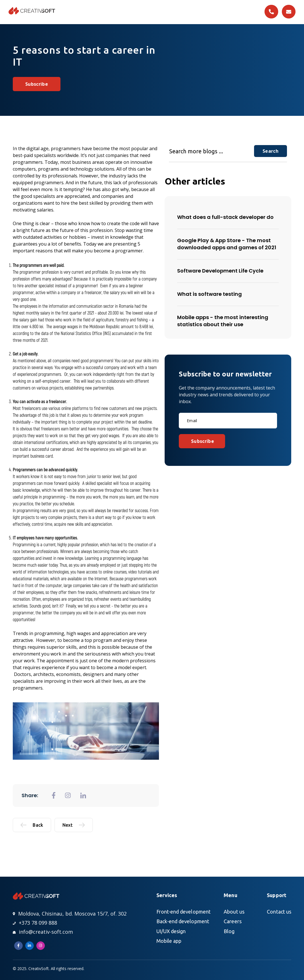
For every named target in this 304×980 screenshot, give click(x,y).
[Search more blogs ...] (211, 151)
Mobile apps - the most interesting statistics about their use (223, 321)
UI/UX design (171, 931)
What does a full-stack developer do (225, 217)
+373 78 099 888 (35, 923)
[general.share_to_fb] (54, 795)
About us (234, 912)
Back (32, 825)
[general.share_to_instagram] (68, 795)
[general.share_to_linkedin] (83, 795)
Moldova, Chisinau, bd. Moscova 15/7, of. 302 (70, 914)
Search (271, 151)
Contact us (279, 912)
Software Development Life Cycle (220, 271)
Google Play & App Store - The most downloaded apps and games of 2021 (227, 244)
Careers (233, 921)
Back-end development (183, 921)
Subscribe (37, 84)
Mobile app (169, 941)
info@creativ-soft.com (43, 932)
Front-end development (184, 912)
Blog (229, 931)
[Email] (228, 421)
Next (74, 825)
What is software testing (209, 294)
